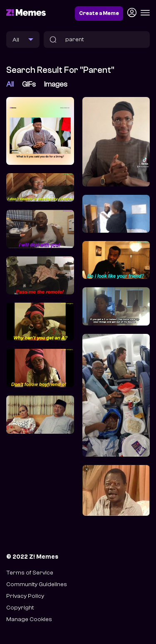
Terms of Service (30, 573)
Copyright (20, 608)
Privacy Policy (25, 596)
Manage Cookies (29, 619)
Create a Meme (99, 13)
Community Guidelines (37, 584)
